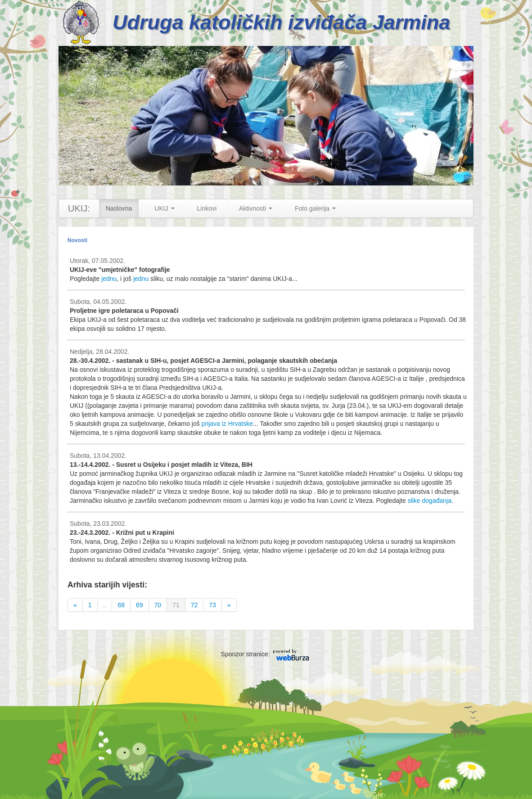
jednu (109, 279)
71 (176, 605)
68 (121, 605)
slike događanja (430, 501)
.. (105, 605)
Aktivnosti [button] (256, 208)
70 (158, 605)
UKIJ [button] (164, 208)
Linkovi (207, 208)
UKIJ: (79, 208)
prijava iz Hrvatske (227, 424)
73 (212, 605)
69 (140, 605)
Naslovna (119, 208)
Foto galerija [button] (315, 208)
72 (194, 605)
